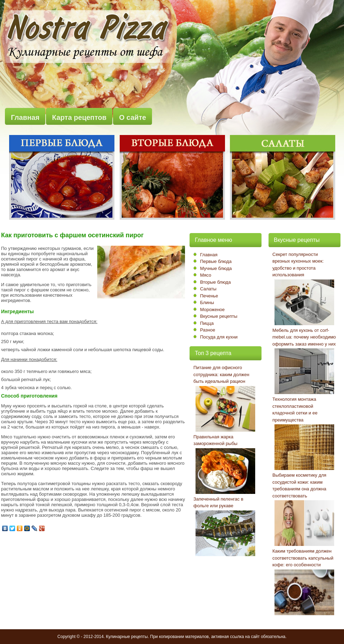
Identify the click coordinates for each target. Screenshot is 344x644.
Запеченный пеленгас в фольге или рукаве (218, 503)
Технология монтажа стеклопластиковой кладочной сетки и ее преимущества (295, 410)
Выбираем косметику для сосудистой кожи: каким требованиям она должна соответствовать (299, 485)
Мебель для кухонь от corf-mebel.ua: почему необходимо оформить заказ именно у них (304, 337)
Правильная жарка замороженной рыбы (215, 440)
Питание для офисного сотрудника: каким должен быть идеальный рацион (221, 374)
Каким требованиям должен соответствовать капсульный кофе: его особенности (303, 558)
